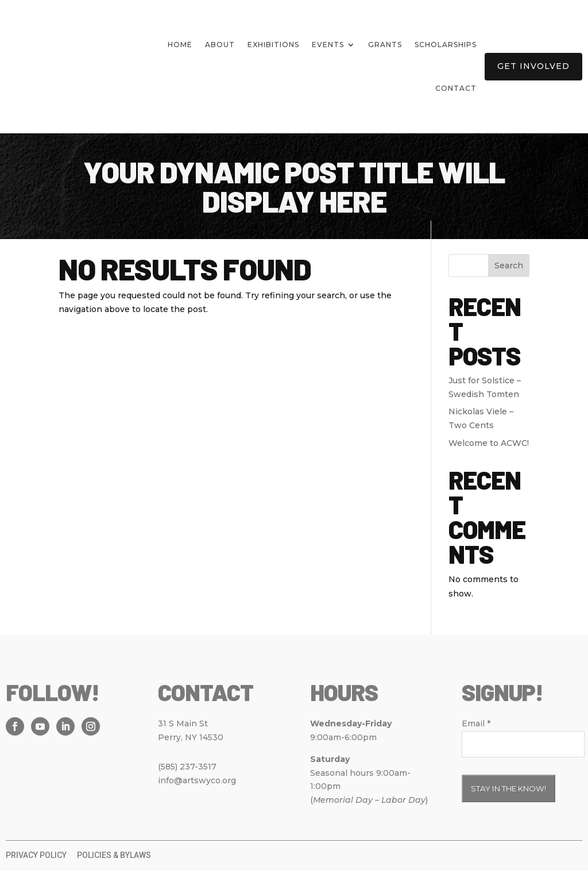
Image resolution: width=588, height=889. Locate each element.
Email (476, 742)
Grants (385, 45)
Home (180, 45)
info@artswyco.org (197, 799)
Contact (456, 88)
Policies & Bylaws (114, 873)
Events (328, 45)
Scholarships (446, 45)
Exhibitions (273, 45)
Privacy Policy (36, 873)
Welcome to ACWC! (489, 461)
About (220, 45)
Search (509, 284)
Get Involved (533, 66)
